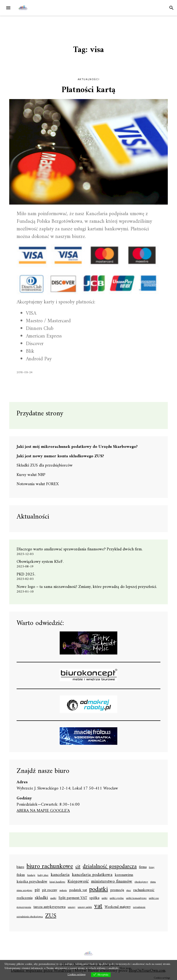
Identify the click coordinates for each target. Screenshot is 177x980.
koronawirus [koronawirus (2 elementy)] (124, 875)
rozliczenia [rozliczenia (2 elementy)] (25, 898)
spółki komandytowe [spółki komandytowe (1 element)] (136, 898)
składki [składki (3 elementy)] (41, 898)
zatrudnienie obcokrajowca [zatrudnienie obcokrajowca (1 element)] (30, 917)
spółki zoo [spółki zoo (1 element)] (154, 898)
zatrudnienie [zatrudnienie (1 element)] (139, 907)
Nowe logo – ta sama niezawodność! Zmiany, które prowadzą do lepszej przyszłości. (87, 587)
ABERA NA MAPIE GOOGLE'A (43, 811)
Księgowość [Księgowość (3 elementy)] (78, 882)
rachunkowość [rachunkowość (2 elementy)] (144, 890)
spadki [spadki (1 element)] (53, 898)
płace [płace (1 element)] (129, 891)
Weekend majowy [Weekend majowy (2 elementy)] (118, 907)
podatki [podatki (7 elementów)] (99, 890)
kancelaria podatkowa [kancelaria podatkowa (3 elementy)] (92, 875)
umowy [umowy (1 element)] (72, 907)
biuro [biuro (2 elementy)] (20, 867)
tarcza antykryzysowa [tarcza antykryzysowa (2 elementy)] (49, 907)
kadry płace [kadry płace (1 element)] (43, 875)
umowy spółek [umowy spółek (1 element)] (85, 907)
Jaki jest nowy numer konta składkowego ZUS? (60, 456)
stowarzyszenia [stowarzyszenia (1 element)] (24, 907)
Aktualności (89, 79)
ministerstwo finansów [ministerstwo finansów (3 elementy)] (112, 882)
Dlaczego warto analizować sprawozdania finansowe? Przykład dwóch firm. (80, 549)
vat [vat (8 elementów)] (98, 906)
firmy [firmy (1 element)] (152, 868)
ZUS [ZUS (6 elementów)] (51, 916)
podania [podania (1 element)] (63, 891)
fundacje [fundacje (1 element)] (31, 875)
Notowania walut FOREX (38, 484)
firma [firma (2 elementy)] (143, 867)
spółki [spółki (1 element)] (105, 898)
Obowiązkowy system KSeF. (42, 562)
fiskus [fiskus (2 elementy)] (21, 875)
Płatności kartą (88, 90)
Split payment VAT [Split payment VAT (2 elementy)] (73, 898)
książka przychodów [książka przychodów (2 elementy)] (32, 882)
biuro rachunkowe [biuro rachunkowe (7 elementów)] (50, 867)
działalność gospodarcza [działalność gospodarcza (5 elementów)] (110, 867)
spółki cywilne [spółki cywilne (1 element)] (117, 898)
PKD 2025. (26, 574)
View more (125, 968)
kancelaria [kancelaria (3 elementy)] (60, 875)
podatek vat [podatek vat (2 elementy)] (78, 890)
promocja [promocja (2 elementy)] (117, 890)
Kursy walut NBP (31, 475)
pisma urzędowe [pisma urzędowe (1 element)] (24, 891)
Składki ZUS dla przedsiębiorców (45, 465)
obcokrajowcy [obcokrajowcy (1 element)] (141, 882)
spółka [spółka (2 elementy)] (94, 898)
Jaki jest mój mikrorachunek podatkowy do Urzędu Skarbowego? (77, 447)
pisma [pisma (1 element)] (153, 882)
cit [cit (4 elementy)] (78, 867)
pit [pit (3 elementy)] (37, 890)
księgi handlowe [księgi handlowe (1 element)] (57, 882)
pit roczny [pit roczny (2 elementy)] (50, 890)
